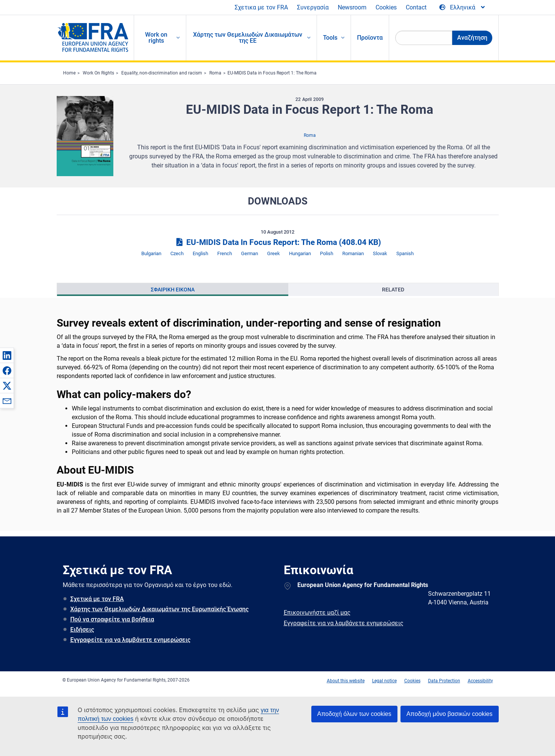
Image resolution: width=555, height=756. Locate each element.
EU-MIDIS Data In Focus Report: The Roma (277, 242)
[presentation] (173, 290)
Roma (215, 73)
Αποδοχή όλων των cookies (354, 714)
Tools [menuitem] (330, 38)
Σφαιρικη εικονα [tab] (173, 290)
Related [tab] (393, 290)
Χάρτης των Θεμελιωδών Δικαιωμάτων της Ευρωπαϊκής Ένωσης (159, 609)
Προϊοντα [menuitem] (370, 38)
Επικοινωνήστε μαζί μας (317, 613)
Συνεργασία (313, 7)
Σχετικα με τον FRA (261, 7)
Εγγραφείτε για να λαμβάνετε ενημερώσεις (130, 640)
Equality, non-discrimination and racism (162, 73)
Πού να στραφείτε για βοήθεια (112, 619)
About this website (346, 681)
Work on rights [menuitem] (156, 38)
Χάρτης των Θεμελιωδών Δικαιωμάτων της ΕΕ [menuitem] (248, 38)
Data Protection (444, 681)
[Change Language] (463, 8)
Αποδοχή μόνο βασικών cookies (450, 714)
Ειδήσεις (82, 630)
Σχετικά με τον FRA (97, 599)
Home (69, 73)
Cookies (386, 7)
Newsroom (352, 7)
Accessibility (480, 681)
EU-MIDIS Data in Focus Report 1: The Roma (272, 73)
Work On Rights (98, 73)
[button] (7, 355)
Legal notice (384, 681)
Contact (416, 7)
